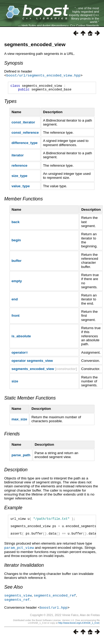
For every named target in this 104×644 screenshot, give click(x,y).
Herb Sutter (29, 26)
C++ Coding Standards (85, 26)
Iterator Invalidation (24, 570)
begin (16, 242)
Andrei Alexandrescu (55, 26)
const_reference (25, 134)
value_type (21, 188)
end (15, 301)
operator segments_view (32, 362)
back (15, 224)
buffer (16, 262)
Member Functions (24, 200)
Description (16, 471)
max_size (19, 421)
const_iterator (23, 124)
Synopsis (14, 63)
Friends (12, 435)
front (15, 317)
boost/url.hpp (54, 612)
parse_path (21, 457)
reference (19, 167)
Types (10, 103)
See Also (13, 592)
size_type (19, 177)
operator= (20, 354)
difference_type (24, 144)
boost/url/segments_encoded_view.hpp (43, 75)
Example (13, 509)
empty (17, 283)
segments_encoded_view (35, 44)
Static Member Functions (30, 400)
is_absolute (21, 338)
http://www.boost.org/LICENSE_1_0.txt (79, 627)
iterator (17, 157)
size (15, 383)
